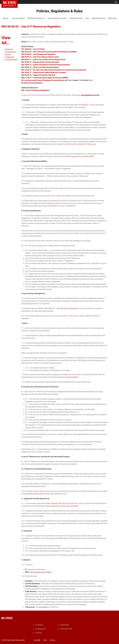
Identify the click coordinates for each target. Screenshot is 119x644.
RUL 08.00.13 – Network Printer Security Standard (40, 62)
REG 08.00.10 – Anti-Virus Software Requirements (40, 57)
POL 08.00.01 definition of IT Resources (81, 144)
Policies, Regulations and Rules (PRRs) (80, 156)
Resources (53, 640)
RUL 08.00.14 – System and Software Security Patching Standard (46, 65)
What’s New (112, 18)
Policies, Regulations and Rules (40, 572)
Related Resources (99, 18)
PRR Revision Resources (36, 18)
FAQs (87, 18)
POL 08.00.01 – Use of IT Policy (33, 49)
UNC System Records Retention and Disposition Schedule (57, 506)
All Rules (8, 54)
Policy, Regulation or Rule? (57, 18)
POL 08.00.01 (52, 206)
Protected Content (76, 18)
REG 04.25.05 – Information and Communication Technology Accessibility (49, 52)
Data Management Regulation (68, 308)
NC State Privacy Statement (32, 83)
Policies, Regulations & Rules (60, 11)
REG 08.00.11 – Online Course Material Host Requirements (43, 59)
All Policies (9, 49)
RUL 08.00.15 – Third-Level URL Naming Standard (40, 67)
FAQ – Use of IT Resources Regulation (35, 90)
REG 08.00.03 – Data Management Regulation (38, 54)
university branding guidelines (68, 377)
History (24, 42)
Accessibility (37, 640)
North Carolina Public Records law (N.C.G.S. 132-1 (64, 503)
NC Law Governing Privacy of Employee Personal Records (43, 80)
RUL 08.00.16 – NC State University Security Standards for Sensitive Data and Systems (54, 70)
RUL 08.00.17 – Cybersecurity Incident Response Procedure (44, 72)
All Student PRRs (11, 60)
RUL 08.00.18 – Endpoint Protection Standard (38, 75)
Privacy (45, 640)
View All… (6, 18)
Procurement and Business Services (36, 494)
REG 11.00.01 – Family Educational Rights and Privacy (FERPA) (45, 78)
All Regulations (11, 52)
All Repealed (10, 57)
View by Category (18, 18)
